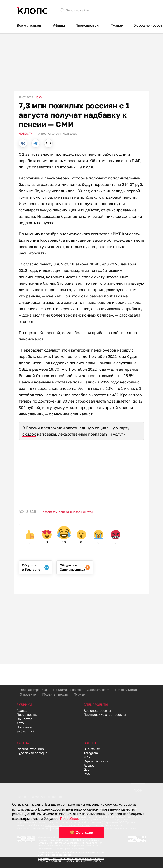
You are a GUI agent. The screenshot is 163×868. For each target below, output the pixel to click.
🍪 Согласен (81, 832)
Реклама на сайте (67, 690)
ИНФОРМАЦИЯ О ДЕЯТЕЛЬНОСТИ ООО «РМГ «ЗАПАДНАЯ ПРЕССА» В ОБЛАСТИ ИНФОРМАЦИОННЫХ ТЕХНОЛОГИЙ (71, 860)
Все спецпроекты (97, 710)
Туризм (117, 25)
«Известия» (43, 167)
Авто (20, 723)
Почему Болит (126, 690)
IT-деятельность (55, 694)
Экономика (25, 731)
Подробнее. (70, 819)
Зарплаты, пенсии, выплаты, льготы (69, 512)
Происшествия (88, 25)
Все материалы (30, 25)
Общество (24, 719)
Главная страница (33, 690)
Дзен (88, 769)
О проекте (28, 694)
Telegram (91, 753)
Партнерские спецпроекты (105, 714)
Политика (24, 727)
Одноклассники (96, 761)
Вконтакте (92, 749)
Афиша (59, 25)
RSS (87, 774)
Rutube (89, 765)
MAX (87, 757)
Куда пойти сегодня (32, 753)
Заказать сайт (98, 690)
